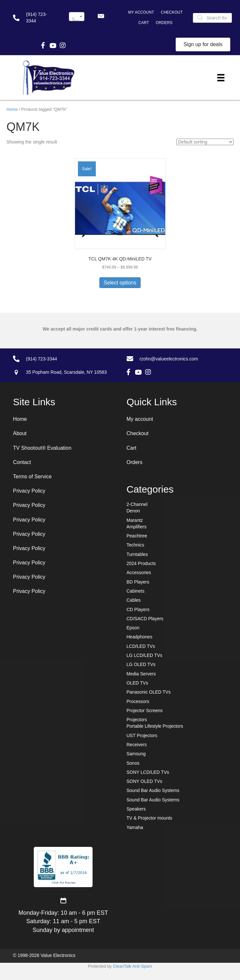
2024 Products (141, 563)
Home (12, 109)
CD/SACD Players (145, 619)
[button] (101, 16)
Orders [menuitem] (164, 23)
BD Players (138, 582)
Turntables (137, 554)
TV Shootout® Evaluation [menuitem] (42, 448)
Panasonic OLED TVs (149, 692)
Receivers (137, 745)
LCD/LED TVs (141, 646)
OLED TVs (138, 683)
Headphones (139, 637)
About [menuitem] (20, 433)
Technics (135, 545)
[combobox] (77, 17)
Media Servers (141, 674)
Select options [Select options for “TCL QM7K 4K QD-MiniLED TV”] (120, 283)
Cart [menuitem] (144, 23)
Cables (134, 600)
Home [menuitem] (20, 419)
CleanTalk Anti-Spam (132, 966)
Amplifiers (137, 527)
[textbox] (77, 19)
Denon (133, 511)
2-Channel (137, 504)
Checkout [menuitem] (172, 12)
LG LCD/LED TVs (145, 655)
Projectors (137, 720)
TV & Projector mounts (150, 818)
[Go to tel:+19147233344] (34, 18)
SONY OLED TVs (145, 781)
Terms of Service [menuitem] (32, 477)
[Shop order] (205, 142)
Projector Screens (145, 710)
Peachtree (137, 536)
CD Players (138, 609)
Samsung (136, 754)
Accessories (139, 572)
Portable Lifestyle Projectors (155, 726)
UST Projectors (142, 735)
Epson (133, 628)
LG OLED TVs (141, 664)
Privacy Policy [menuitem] (29, 491)
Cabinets (136, 591)
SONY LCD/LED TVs (148, 772)
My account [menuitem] (141, 12)
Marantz (135, 520)
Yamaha (135, 827)
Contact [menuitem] (22, 462)
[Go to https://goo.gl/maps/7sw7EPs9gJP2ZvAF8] (61, 372)
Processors (138, 701)
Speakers (136, 809)
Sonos (133, 763)
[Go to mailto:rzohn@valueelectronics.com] (177, 358)
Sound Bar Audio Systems (153, 790)
